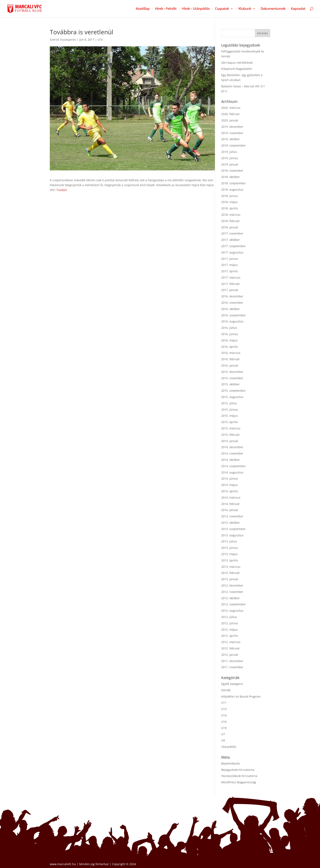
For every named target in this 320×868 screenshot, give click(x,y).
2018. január (230, 227)
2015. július (229, 403)
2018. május (229, 202)
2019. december (232, 127)
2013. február (231, 573)
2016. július (229, 328)
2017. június (230, 259)
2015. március (231, 428)
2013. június (230, 548)
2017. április (230, 271)
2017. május (229, 265)
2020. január (230, 120)
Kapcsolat (298, 9)
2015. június (230, 410)
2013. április (230, 560)
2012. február (231, 648)
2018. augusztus (232, 189)
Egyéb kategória (232, 684)
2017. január (230, 290)
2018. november (232, 171)
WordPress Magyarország (239, 782)
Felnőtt (226, 690)
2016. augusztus (232, 321)
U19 (224, 728)
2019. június (230, 158)
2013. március (231, 567)
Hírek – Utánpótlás (196, 9)
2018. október (231, 177)
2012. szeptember (233, 604)
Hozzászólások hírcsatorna (239, 776)
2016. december (232, 296)
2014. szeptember (233, 466)
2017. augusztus (232, 252)
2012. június (230, 623)
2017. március (231, 277)
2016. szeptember (233, 315)
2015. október (231, 384)
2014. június (230, 478)
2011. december (232, 661)
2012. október (231, 598)
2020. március (231, 108)
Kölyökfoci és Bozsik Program (241, 696)
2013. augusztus (232, 535)
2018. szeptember (233, 183)
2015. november (232, 378)
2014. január (230, 510)
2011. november (232, 667)
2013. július (229, 541)
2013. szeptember (233, 529)
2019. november (232, 133)
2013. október (231, 523)
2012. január (230, 655)
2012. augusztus (232, 611)
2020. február (231, 114)
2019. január (230, 164)
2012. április (230, 636)
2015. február (231, 435)
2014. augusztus (232, 472)
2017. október (231, 240)
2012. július (229, 617)
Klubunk (245, 9)
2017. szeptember (233, 246)
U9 (223, 740)
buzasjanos (68, 39)
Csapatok (222, 9)
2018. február (231, 221)
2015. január (230, 441)
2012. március (231, 642)
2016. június (230, 334)
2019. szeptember (233, 145)
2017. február (231, 284)
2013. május (229, 554)
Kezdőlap (143, 9)
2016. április (230, 347)
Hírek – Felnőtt (166, 9)
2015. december (232, 372)
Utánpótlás (229, 747)
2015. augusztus (232, 397)
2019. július (229, 152)
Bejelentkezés (231, 763)
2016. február (231, 359)
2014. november (232, 453)
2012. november (232, 592)
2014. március (231, 497)
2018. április (230, 208)
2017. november (232, 233)
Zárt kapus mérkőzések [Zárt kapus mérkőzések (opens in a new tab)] (237, 63)
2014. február (231, 504)
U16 (100, 39)
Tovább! (62, 190)
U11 (224, 703)
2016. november (232, 303)
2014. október (231, 460)
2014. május (229, 485)
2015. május (229, 416)
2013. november (232, 516)
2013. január (230, 579)
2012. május (229, 630)
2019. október (231, 139)
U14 (224, 715)
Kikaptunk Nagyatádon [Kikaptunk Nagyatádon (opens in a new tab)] (237, 69)
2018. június (230, 196)
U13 (224, 709)
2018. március (231, 215)
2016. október (231, 309)
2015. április (230, 422)
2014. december (232, 447)
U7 (223, 734)
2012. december (232, 585)
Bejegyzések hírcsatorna (238, 770)
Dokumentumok (273, 9)
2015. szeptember (233, 391)
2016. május (229, 340)
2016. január (230, 365)
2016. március (231, 353)
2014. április (230, 491)
